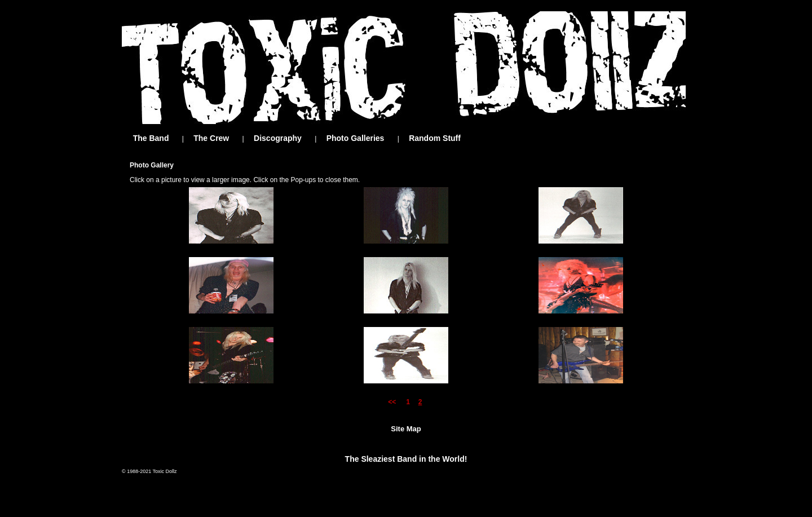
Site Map (406, 429)
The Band (151, 138)
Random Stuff (435, 138)
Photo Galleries (356, 138)
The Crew (211, 138)
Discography (278, 138)
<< (394, 402)
